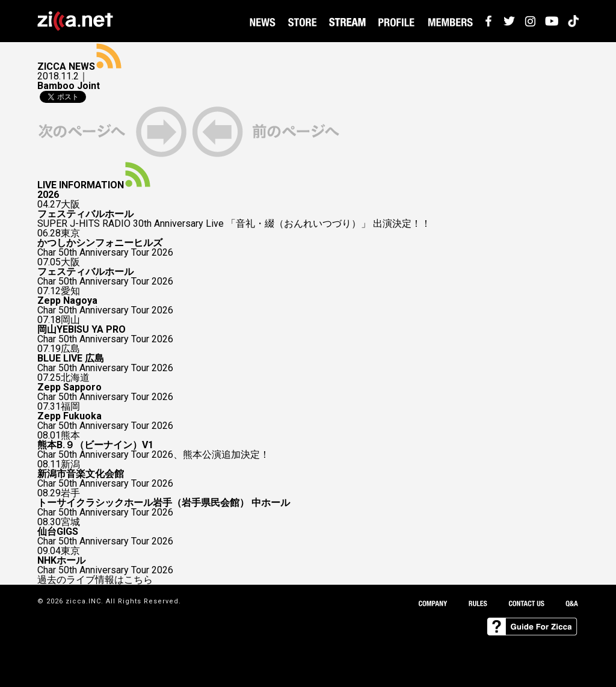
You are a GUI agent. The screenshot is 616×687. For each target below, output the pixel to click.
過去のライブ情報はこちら (95, 580)
